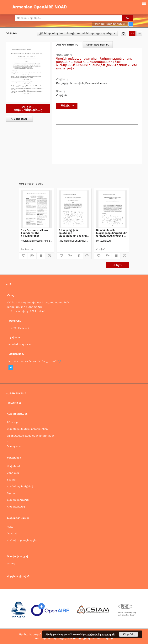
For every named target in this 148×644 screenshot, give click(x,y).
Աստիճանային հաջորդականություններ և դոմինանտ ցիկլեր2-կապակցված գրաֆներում (112, 233)
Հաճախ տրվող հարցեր (22, 540)
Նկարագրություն (18, 500)
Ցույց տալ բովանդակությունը (28, 108)
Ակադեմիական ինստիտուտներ (27, 429)
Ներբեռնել (18, 119)
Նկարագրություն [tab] (67, 45)
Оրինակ (12, 533)
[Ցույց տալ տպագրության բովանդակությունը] (41, 256)
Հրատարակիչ (16, 507)
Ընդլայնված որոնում (110, 24)
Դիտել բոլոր (15, 446)
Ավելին (117, 265)
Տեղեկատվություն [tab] (98, 45)
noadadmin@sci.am (20, 344)
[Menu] (144, 3)
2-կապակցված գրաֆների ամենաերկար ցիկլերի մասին (73, 233)
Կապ (10, 527)
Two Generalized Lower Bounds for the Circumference (35, 233)
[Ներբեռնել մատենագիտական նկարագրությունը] (32, 256)
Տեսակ (11, 480)
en (139, 33)
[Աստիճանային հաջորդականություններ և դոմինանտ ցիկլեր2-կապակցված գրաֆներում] (112, 209)
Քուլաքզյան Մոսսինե (70, 83)
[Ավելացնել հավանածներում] (124, 33)
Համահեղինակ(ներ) (20, 486)
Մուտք (11, 563)
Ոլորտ (11, 493)
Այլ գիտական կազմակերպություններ (31, 436)
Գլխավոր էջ (14, 403)
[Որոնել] (128, 18)
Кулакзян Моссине (96, 83)
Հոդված (61, 95)
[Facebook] (11, 368)
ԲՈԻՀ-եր (12, 422)
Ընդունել (129, 634)
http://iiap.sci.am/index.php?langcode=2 (33, 361)
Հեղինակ (13, 473)
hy (132, 33)
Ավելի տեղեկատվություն (100, 634)
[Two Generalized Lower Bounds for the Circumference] (36, 209)
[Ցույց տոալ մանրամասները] (49, 256)
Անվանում (13, 466)
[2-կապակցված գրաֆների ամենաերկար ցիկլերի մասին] (74, 209)
